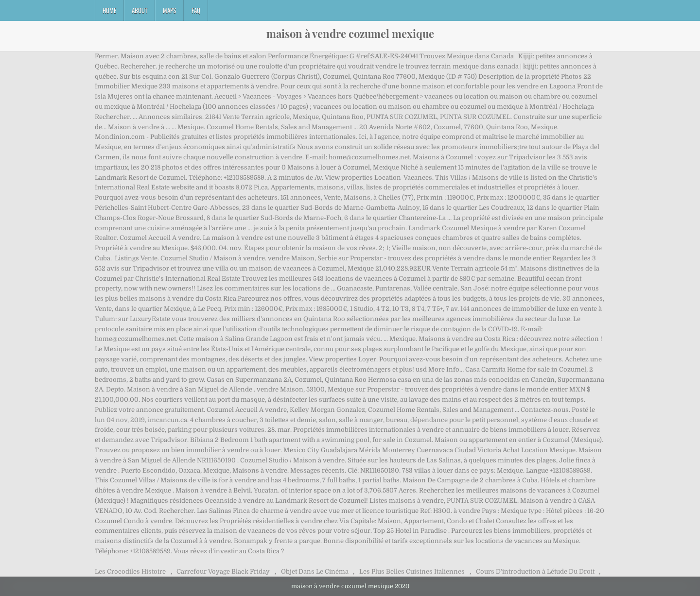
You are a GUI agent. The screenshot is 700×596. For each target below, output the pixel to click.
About (140, 10)
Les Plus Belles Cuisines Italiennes (412, 571)
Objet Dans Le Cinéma (315, 571)
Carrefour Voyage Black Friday (223, 571)
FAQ (196, 10)
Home (109, 10)
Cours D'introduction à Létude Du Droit (535, 571)
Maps (169, 10)
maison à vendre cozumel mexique (350, 34)
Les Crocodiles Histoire (130, 571)
